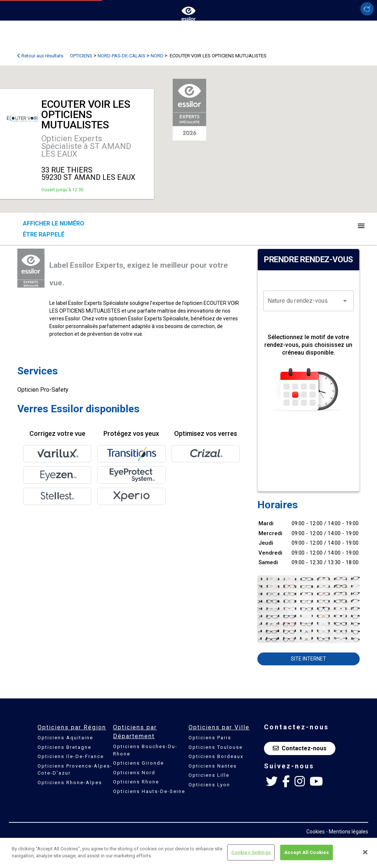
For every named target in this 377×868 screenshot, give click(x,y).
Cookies (316, 832)
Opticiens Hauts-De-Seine (149, 791)
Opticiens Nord (134, 773)
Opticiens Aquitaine (65, 738)
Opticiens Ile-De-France (71, 756)
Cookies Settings (251, 852)
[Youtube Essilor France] (316, 782)
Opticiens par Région (72, 727)
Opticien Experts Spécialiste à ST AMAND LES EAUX (86, 146)
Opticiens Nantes (213, 766)
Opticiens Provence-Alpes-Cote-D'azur (75, 770)
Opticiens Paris (210, 738)
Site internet (309, 659)
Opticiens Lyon (209, 785)
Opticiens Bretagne (64, 747)
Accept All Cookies (306, 852)
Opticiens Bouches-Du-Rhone (145, 750)
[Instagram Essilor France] (300, 782)
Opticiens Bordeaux (216, 756)
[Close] (365, 852)
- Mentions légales (347, 832)
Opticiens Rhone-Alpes (70, 782)
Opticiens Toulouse (216, 747)
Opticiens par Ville (219, 727)
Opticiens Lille (209, 775)
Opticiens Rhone (136, 782)
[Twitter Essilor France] (272, 782)
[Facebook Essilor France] (286, 782)
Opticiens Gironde (138, 763)
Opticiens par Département (135, 732)
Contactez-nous (300, 748)
